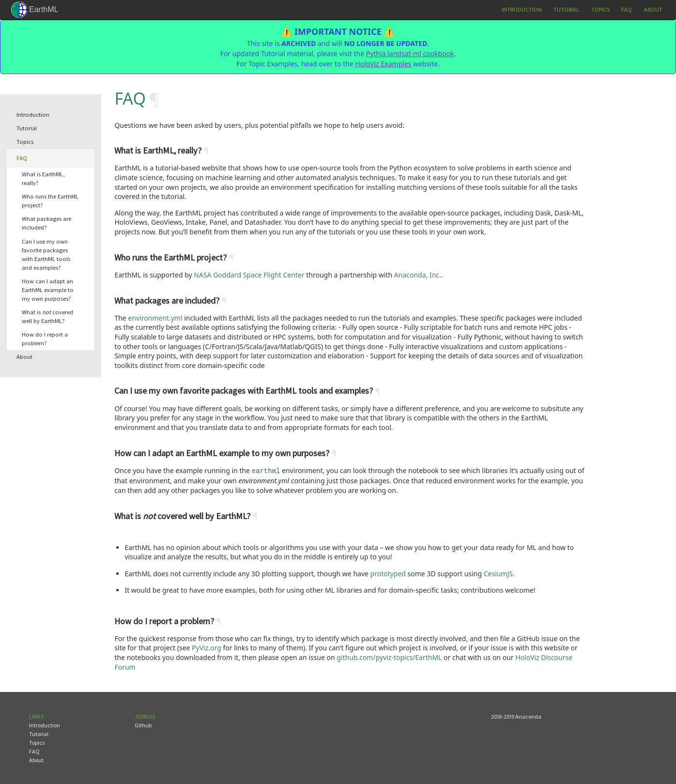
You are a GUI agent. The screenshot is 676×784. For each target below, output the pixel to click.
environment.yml (155, 318)
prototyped (388, 573)
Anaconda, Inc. (418, 275)
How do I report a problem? (45, 339)
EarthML (44, 9)
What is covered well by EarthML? (47, 316)
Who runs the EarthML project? (50, 201)
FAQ (627, 9)
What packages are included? (46, 223)
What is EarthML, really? (43, 178)
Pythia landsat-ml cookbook (410, 54)
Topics (600, 9)
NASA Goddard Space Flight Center (249, 275)
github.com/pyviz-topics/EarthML (389, 656)
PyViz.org (207, 647)
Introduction (522, 9)
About (653, 9)
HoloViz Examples (383, 64)
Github (143, 724)
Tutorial (566, 9)
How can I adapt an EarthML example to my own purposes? (48, 290)
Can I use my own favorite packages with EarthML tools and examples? (46, 254)
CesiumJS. (499, 573)
